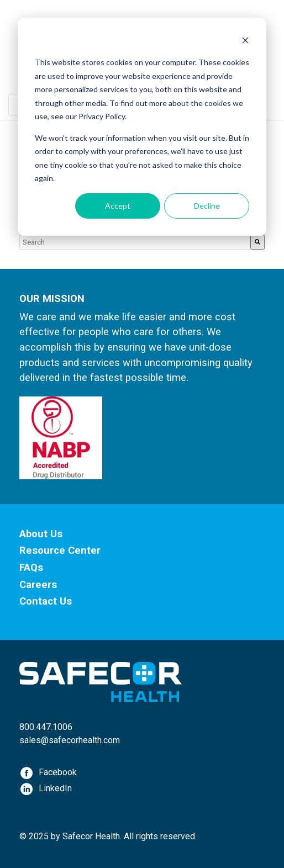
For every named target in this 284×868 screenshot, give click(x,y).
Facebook (58, 772)
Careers (38, 584)
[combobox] (135, 242)
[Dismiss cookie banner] (245, 42)
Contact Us (46, 601)
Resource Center (60, 550)
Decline (207, 206)
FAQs (31, 567)
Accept (118, 206)
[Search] (257, 242)
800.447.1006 (46, 727)
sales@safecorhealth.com (70, 740)
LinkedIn (55, 788)
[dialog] (142, 127)
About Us (41, 534)
